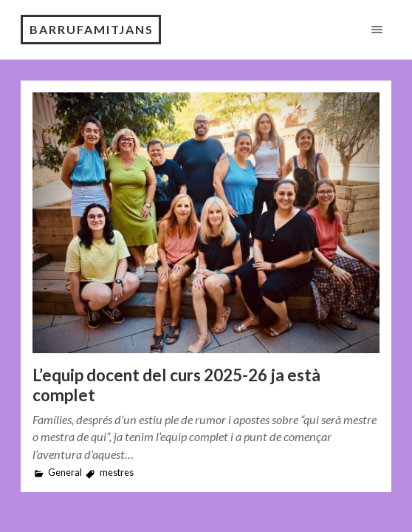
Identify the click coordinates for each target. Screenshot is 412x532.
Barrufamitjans (92, 29)
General (65, 473)
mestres (117, 473)
